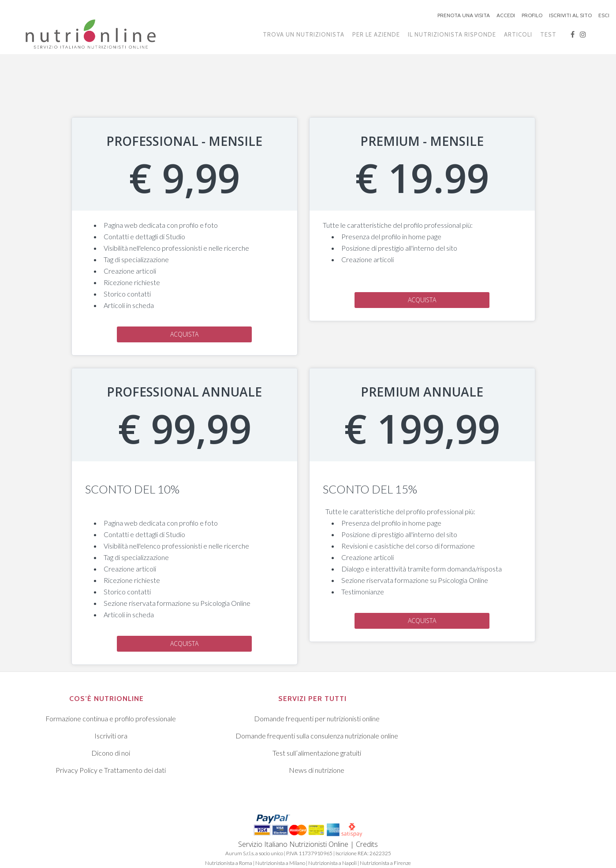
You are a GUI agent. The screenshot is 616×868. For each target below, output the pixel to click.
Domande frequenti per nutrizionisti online (317, 718)
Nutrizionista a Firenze (385, 863)
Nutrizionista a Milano (280, 863)
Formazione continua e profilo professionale (111, 718)
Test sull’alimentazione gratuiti (317, 753)
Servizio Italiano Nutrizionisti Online (293, 844)
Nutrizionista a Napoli (332, 863)
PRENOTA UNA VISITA (464, 15)
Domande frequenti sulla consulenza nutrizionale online (317, 736)
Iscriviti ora (111, 736)
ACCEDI (506, 15)
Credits (367, 844)
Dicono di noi (111, 753)
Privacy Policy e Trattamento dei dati (111, 770)
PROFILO (532, 15)
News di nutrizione (317, 770)
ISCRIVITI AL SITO (570, 15)
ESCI (604, 15)
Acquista (184, 334)
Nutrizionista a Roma (229, 863)
